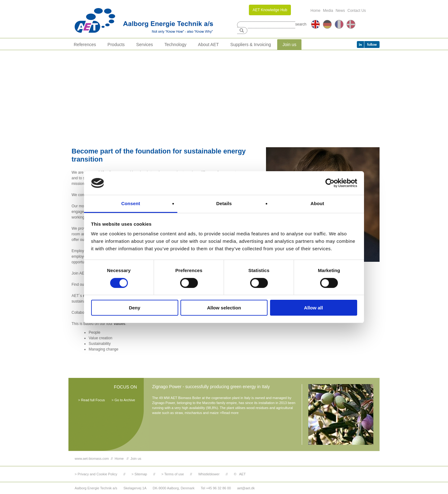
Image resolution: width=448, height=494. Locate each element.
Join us (289, 45)
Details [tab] (224, 203)
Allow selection (224, 308)
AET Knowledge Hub (270, 10)
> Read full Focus (91, 400)
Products (116, 45)
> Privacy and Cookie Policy (96, 474)
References (85, 45)
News (340, 11)
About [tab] (317, 203)
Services (145, 45)
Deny (135, 308)
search (301, 24)
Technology (176, 45)
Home (315, 11)
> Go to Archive (123, 400)
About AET (208, 45)
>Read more (229, 413)
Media (328, 11)
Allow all (313, 308)
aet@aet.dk (246, 488)
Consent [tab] (131, 203)
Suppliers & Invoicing (251, 45)
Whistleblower (209, 474)
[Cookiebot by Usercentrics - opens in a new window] (330, 183)
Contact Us (357, 11)
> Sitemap (139, 474)
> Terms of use (173, 474)
